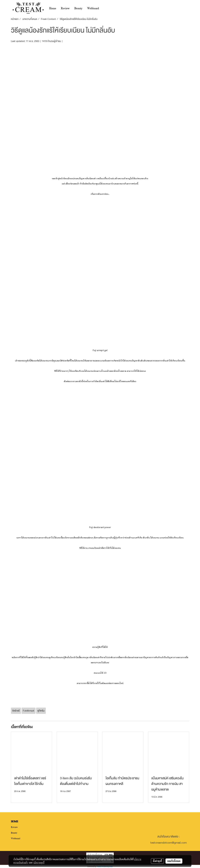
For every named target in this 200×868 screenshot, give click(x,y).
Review (65, 8)
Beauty (78, 8)
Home (53, 8)
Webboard (93, 8)
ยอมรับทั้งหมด (174, 861)
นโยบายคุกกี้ (39, 863)
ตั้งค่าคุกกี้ (157, 861)
